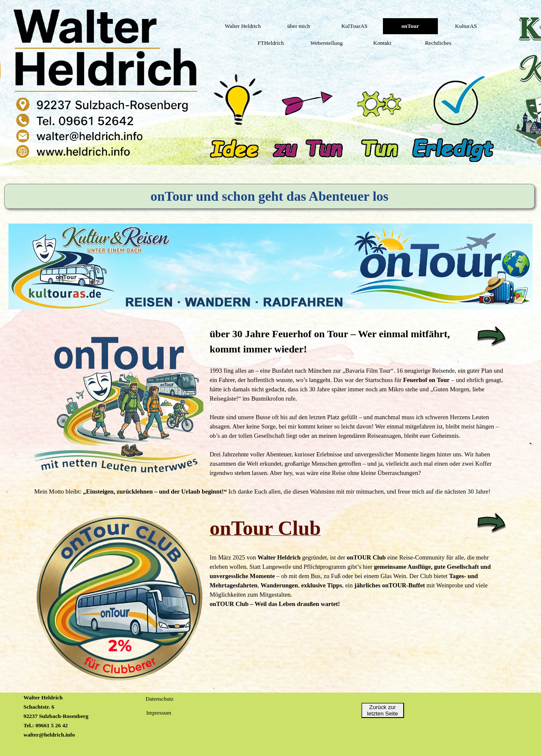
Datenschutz (160, 699)
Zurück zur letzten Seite (382, 710)
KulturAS (466, 26)
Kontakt (382, 43)
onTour (410, 26)
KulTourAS (354, 26)
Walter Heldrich (243, 26)
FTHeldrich (270, 43)
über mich (299, 26)
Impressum (159, 713)
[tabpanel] (270, 411)
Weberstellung (327, 43)
